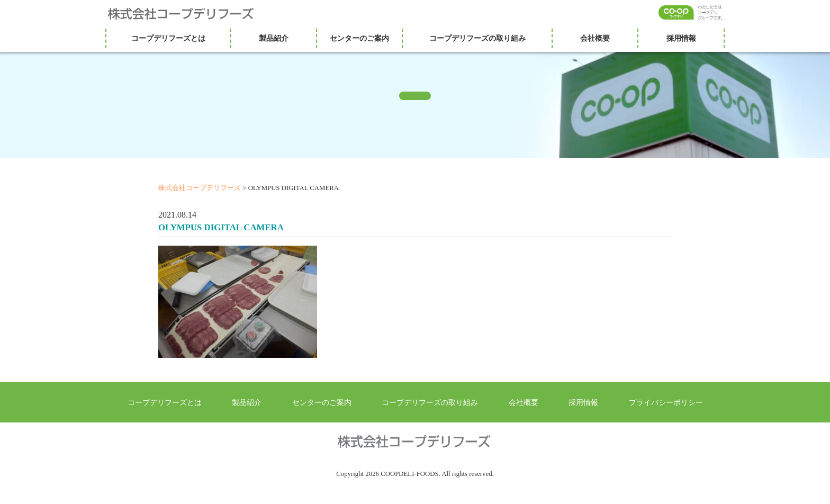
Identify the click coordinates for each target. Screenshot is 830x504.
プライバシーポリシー (666, 402)
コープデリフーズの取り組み (477, 38)
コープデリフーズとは (168, 38)
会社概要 (595, 38)
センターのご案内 (359, 38)
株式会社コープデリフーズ (187, 14)
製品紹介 (274, 38)
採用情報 (681, 38)
